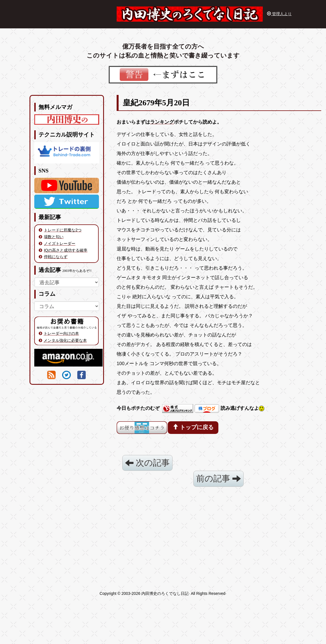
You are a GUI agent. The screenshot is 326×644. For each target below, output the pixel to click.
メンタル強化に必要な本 (65, 340)
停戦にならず (56, 257)
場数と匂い (54, 237)
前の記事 (219, 478)
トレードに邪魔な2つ (63, 230)
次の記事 (147, 463)
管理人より (279, 14)
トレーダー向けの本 (61, 333)
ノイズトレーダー (60, 244)
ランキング (162, 122)
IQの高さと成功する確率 (66, 250)
